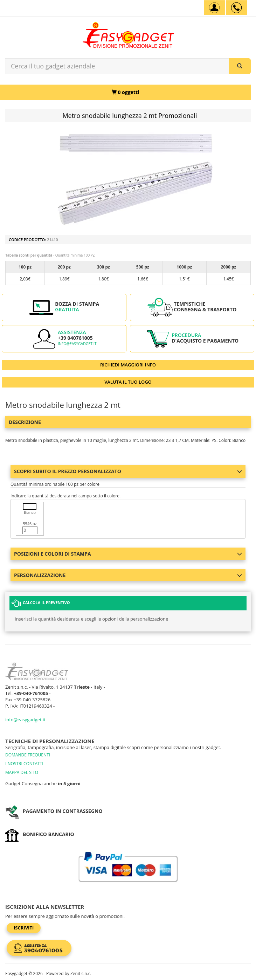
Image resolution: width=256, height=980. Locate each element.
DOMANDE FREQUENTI (28, 755)
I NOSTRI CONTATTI (24, 764)
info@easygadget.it (77, 344)
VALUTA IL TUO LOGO (128, 382)
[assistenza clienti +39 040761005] (236, 8)
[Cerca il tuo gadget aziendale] (240, 66)
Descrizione (25, 422)
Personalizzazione (128, 575)
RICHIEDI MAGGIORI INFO (128, 365)
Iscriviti (24, 928)
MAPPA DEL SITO (22, 772)
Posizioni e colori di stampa (128, 554)
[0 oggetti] (125, 92)
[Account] (214, 8)
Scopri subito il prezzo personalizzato (128, 471)
